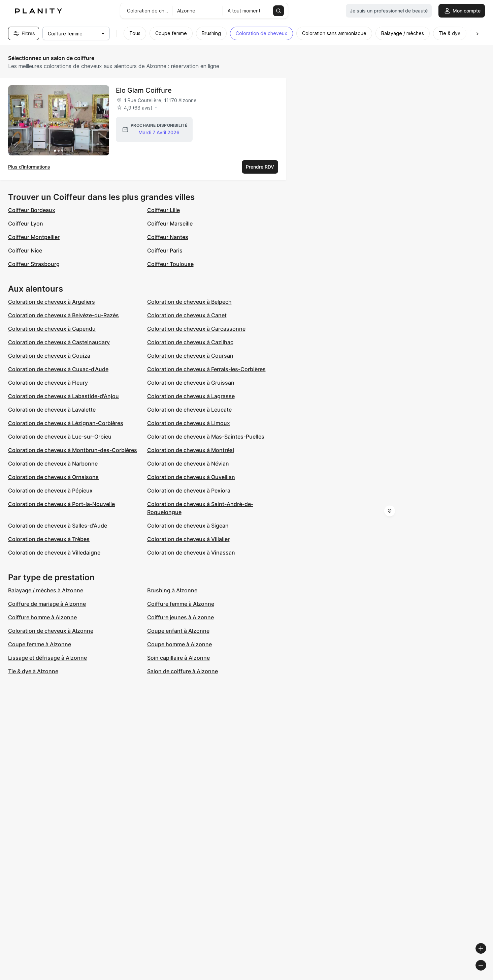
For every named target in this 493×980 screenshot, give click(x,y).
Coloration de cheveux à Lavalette (52, 410)
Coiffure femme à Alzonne (181, 604)
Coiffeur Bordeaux (32, 210)
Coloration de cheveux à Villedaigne (54, 553)
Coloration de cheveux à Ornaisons (53, 477)
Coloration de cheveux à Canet (187, 315)
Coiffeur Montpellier (34, 237)
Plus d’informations (29, 167)
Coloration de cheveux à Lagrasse (191, 396)
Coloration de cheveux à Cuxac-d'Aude (58, 369)
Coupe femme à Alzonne (40, 644)
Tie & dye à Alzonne (33, 671)
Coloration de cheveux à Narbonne (53, 464)
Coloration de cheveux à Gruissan (191, 383)
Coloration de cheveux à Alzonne (51, 631)
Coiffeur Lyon (26, 224)
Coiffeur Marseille (170, 224)
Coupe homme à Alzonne (179, 644)
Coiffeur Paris (165, 250)
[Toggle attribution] (486, 974)
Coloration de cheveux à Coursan (190, 356)
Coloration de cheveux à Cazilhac (190, 342)
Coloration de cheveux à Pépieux (50, 491)
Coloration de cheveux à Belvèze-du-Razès (63, 315)
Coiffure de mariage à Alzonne (47, 604)
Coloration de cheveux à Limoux (189, 423)
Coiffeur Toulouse (170, 264)
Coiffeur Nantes (168, 237)
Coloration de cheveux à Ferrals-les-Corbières (206, 369)
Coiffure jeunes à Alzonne (180, 617)
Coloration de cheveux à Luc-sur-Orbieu (60, 437)
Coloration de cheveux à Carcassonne (196, 329)
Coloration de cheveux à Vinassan (191, 553)
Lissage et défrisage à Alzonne (47, 658)
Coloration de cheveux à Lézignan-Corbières (66, 423)
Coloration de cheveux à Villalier (188, 539)
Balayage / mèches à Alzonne (46, 590)
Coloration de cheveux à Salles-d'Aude (58, 526)
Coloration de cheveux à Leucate (189, 410)
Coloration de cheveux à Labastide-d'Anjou (63, 396)
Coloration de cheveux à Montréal (191, 450)
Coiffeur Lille (163, 210)
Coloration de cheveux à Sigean (188, 526)
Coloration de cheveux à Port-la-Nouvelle (61, 504)
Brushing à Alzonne (172, 590)
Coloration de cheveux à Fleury (48, 383)
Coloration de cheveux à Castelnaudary (59, 342)
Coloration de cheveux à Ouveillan (191, 477)
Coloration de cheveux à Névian (188, 464)
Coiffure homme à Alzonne (42, 617)
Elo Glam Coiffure (144, 90)
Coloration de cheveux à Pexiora (189, 491)
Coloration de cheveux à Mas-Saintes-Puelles (206, 437)
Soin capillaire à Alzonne (178, 658)
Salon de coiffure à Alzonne (183, 671)
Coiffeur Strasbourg (34, 264)
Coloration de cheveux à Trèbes (49, 539)
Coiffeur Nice (25, 250)
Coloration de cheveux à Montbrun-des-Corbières (73, 450)
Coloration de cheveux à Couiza (49, 356)
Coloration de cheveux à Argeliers (52, 302)
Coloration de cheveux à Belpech (189, 302)
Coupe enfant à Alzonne (178, 631)
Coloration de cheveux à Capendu (52, 329)
